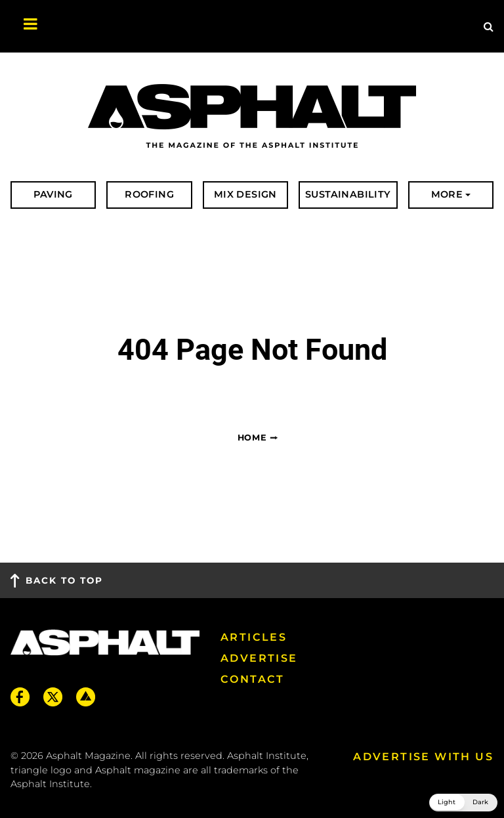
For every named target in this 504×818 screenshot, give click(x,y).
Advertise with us (423, 757)
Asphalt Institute (50, 784)
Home (252, 438)
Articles (254, 637)
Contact (253, 679)
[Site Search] (489, 26)
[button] (463, 803)
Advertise (259, 658)
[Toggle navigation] (24, 26)
